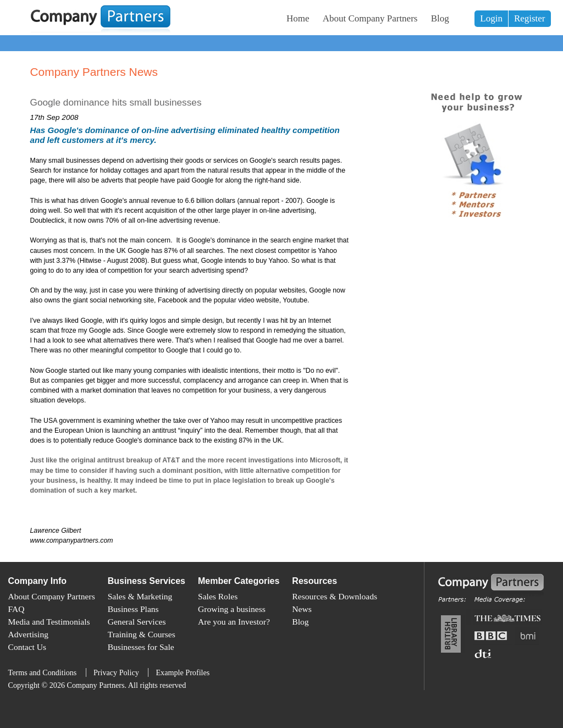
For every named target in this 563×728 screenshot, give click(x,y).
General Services (137, 622)
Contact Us (27, 647)
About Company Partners (370, 18)
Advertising (28, 634)
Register (530, 18)
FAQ (16, 609)
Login (491, 18)
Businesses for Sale (141, 647)
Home (298, 18)
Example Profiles (183, 672)
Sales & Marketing (140, 596)
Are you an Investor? (234, 622)
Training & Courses (142, 634)
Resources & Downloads (335, 596)
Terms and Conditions (43, 672)
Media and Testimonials (49, 622)
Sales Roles (218, 596)
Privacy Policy (116, 672)
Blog (440, 18)
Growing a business (232, 609)
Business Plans (133, 609)
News (302, 609)
